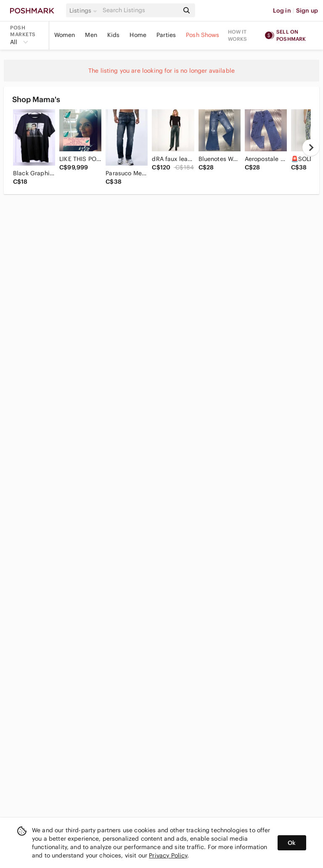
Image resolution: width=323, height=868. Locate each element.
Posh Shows (203, 35)
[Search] (140, 10)
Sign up (307, 11)
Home (138, 35)
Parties (166, 35)
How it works (238, 35)
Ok (292, 843)
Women (65, 35)
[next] (311, 148)
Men (91, 35)
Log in (282, 11)
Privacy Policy (168, 855)
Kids (114, 35)
